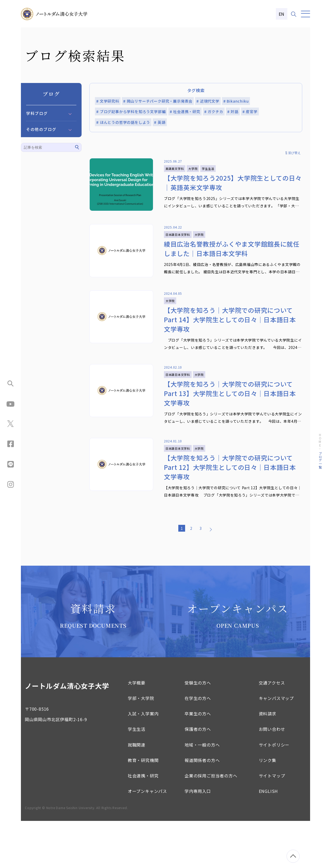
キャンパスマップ (276, 745)
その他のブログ (41, 129)
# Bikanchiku (236, 101)
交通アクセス (272, 730)
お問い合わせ (272, 776)
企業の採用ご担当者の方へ (211, 823)
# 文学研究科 (108, 101)
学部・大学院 (141, 745)
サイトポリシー (274, 792)
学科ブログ (37, 113)
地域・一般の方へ (202, 792)
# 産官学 (250, 112)
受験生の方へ (198, 730)
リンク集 (268, 807)
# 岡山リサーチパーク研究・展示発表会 (158, 101)
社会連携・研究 (143, 823)
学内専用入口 (198, 838)
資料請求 (268, 761)
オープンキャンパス (147, 838)
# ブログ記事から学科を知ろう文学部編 (131, 112)
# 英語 (160, 122)
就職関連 (137, 792)
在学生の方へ (198, 745)
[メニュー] (306, 14)
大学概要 (137, 730)
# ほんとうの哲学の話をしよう (123, 122)
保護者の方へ (198, 776)
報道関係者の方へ (202, 807)
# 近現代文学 (208, 101)
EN (282, 14)
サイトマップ (272, 823)
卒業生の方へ (198, 761)
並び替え (294, 153)
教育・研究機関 (143, 807)
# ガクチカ (214, 112)
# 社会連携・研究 (185, 112)
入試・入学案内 (143, 761)
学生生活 (137, 776)
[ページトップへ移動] (293, 856)
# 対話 (233, 112)
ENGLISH (269, 838)
